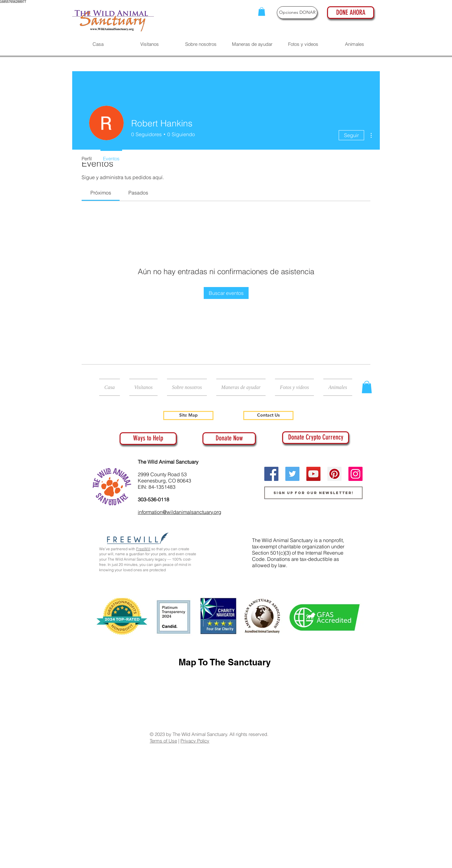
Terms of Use (163, 741)
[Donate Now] (229, 439)
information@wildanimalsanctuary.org (180, 512)
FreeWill (143, 549)
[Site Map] (188, 415)
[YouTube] (313, 474)
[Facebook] (271, 474)
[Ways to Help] (148, 439)
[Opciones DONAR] (297, 13)
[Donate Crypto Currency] (316, 438)
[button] (262, 11)
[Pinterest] (334, 474)
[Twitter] (292, 474)
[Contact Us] (268, 415)
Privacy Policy (195, 741)
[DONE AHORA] (351, 13)
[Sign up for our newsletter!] (313, 493)
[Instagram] (355, 474)
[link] (101, 193)
